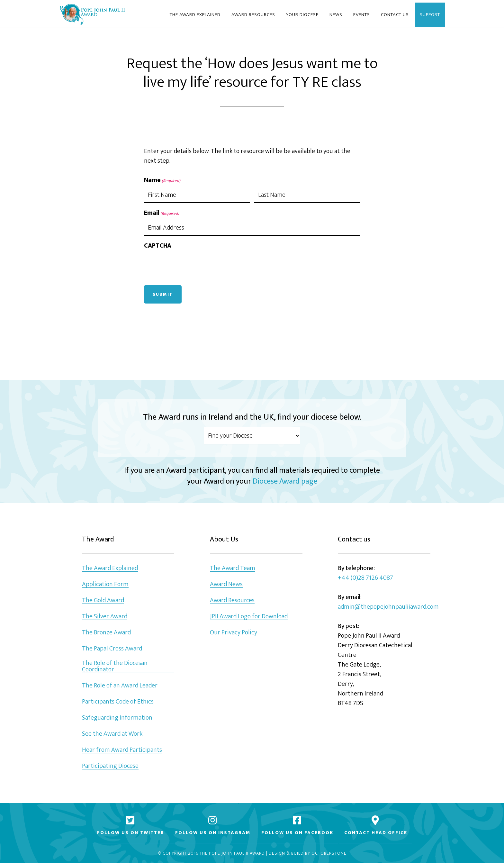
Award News (226, 584)
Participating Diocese (110, 766)
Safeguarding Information (117, 718)
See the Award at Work (112, 734)
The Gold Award (103, 600)
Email (162, 213)
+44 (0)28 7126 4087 (365, 578)
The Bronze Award (106, 633)
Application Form (105, 584)
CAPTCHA (158, 246)
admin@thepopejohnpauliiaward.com (388, 607)
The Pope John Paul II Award (232, 854)
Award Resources (232, 600)
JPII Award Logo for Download (249, 617)
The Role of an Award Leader (120, 686)
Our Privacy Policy (234, 633)
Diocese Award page (285, 481)
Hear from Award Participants (122, 750)
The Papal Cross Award (112, 649)
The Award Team (233, 568)
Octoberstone (329, 854)
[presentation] (193, 266)
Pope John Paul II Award (92, 14)
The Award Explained (110, 568)
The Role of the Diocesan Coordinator (115, 666)
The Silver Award (105, 617)
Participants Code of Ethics (118, 702)
